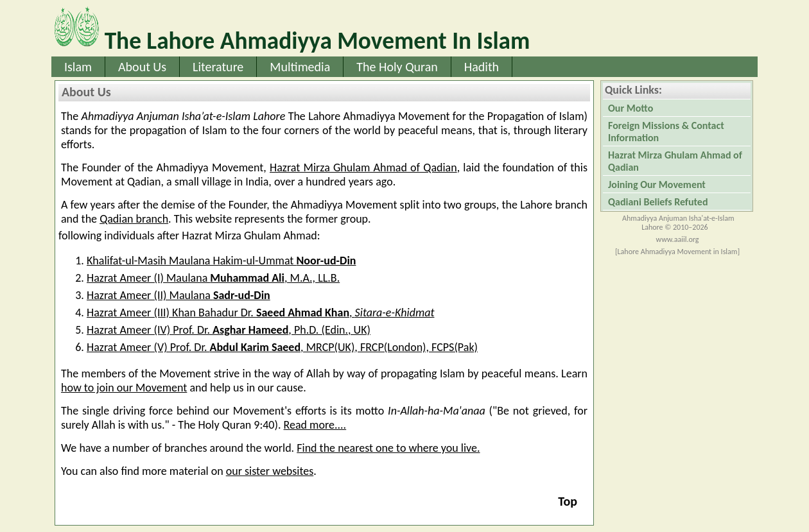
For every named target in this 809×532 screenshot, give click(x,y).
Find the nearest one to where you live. (388, 448)
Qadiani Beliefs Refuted (658, 202)
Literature (218, 67)
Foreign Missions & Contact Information (666, 132)
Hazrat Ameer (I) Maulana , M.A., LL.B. (213, 278)
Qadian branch (134, 219)
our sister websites (270, 471)
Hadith (482, 67)
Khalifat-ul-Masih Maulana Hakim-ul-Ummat (221, 261)
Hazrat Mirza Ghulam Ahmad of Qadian (363, 167)
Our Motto (631, 108)
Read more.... (315, 425)
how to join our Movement (124, 388)
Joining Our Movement (657, 184)
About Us (142, 67)
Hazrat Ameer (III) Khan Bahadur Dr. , (260, 313)
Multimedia (300, 67)
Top (568, 501)
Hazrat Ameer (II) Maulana (178, 295)
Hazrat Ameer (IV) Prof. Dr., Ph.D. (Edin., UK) (229, 330)
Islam (78, 67)
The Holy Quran (397, 67)
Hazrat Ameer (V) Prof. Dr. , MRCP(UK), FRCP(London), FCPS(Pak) (282, 347)
